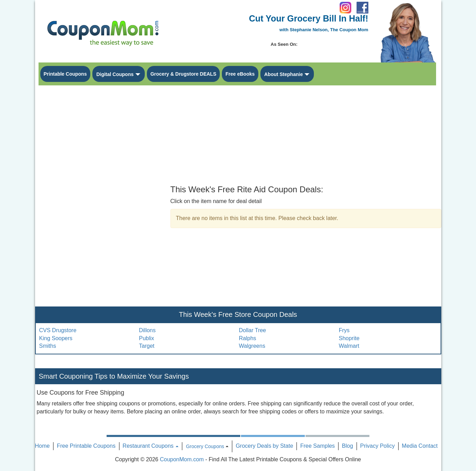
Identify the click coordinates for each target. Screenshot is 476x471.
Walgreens (252, 346)
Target (147, 346)
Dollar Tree (252, 330)
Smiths (48, 346)
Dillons (147, 330)
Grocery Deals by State (264, 446)
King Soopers (56, 338)
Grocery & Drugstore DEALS (183, 74)
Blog (348, 446)
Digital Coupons (115, 74)
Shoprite (349, 338)
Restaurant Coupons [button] (151, 446)
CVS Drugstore (58, 330)
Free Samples (318, 446)
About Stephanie (283, 74)
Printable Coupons (65, 74)
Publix (147, 338)
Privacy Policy (377, 446)
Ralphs (248, 338)
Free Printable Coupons (86, 446)
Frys (344, 330)
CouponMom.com (182, 459)
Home (43, 446)
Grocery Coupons (205, 446)
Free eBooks (240, 74)
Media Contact (420, 446)
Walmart (349, 346)
